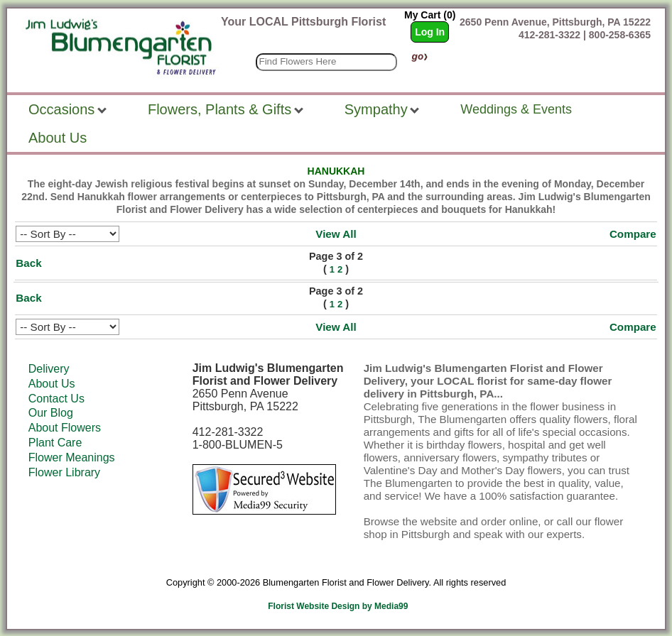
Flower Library (64, 472)
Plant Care (55, 443)
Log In (430, 32)
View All (336, 234)
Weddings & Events (516, 109)
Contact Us (56, 399)
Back (28, 263)
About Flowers (65, 428)
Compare (633, 234)
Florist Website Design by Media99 (338, 606)
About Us (52, 384)
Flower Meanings (72, 457)
